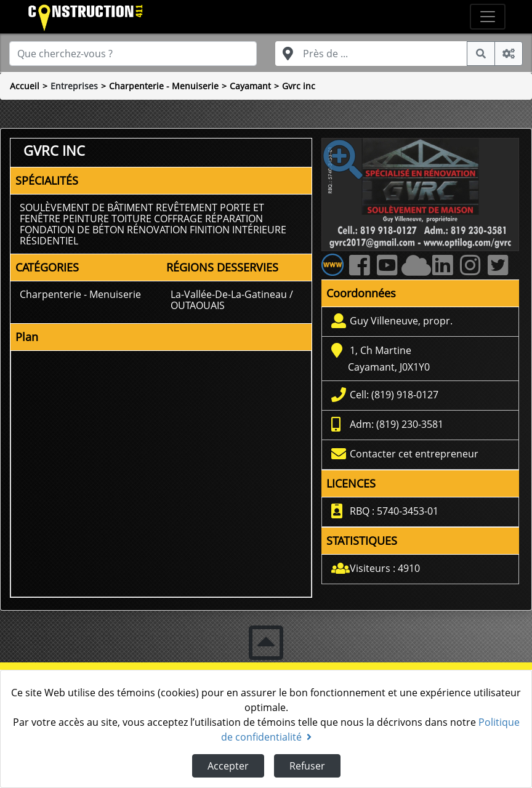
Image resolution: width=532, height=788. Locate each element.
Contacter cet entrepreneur (414, 454)
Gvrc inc (299, 86)
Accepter (228, 766)
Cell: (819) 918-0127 (394, 395)
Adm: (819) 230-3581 (397, 424)
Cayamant (250, 86)
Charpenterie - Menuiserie (164, 86)
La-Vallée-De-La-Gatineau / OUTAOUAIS (232, 300)
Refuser (307, 766)
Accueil (25, 86)
